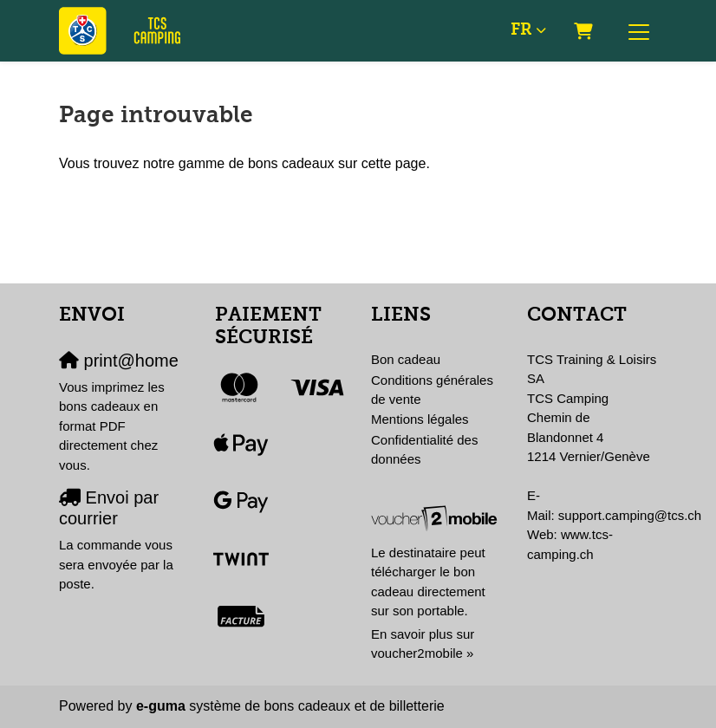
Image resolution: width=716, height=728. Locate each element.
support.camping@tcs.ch (630, 515)
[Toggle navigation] (639, 31)
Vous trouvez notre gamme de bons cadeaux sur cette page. (244, 163)
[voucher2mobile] (436, 518)
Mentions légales (420, 419)
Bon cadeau (406, 359)
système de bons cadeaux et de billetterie (290, 706)
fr (521, 30)
